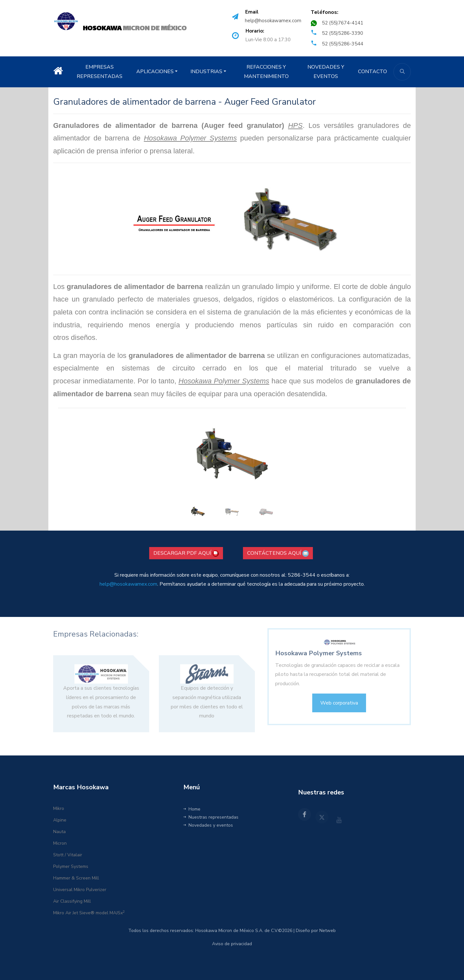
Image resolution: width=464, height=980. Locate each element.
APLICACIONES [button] (155, 72)
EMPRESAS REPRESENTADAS (100, 72)
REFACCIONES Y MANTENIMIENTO (266, 72)
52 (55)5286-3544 (343, 44)
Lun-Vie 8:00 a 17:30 (268, 40)
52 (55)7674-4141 (343, 23)
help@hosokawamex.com (273, 21)
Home (192, 809)
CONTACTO (372, 72)
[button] (160, 465)
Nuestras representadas (211, 817)
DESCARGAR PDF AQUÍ (186, 553)
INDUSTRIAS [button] (206, 72)
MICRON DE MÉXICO (135, 28)
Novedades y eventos (208, 825)
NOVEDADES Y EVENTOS (326, 72)
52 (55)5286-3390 (343, 33)
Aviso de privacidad (232, 944)
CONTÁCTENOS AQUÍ (278, 553)
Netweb (328, 931)
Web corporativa (339, 707)
